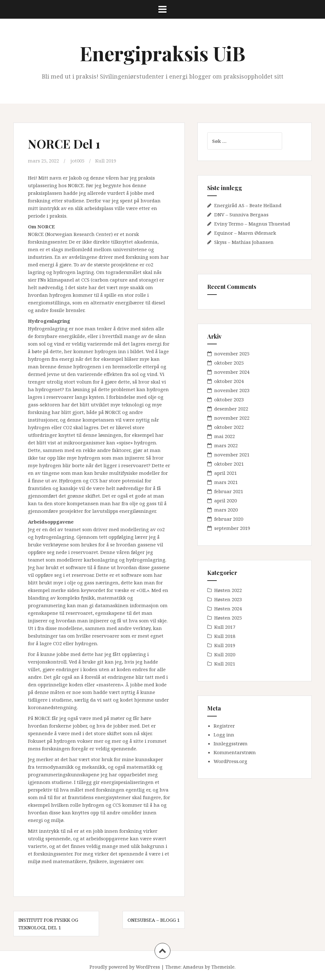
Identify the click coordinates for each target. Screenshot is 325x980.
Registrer (224, 726)
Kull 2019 (106, 161)
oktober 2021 (229, 464)
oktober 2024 (229, 381)
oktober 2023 (229, 399)
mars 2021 (226, 482)
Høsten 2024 (228, 608)
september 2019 (232, 528)
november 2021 (232, 455)
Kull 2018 (225, 636)
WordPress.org (230, 761)
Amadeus (193, 967)
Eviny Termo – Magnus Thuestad (252, 224)
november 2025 (232, 353)
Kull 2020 (225, 654)
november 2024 (232, 372)
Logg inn (224, 735)
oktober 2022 (229, 427)
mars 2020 (226, 510)
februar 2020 (229, 519)
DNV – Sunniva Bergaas (241, 214)
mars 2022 (226, 445)
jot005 (77, 161)
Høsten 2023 (228, 599)
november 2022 (232, 418)
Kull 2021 (225, 664)
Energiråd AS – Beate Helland (248, 205)
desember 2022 (231, 409)
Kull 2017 (225, 627)
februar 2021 (229, 491)
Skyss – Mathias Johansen (244, 242)
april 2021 (226, 473)
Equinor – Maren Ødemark (245, 233)
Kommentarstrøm (235, 752)
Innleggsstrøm (231, 743)
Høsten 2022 (228, 590)
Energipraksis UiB (162, 53)
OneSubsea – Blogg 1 (154, 920)
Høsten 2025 (228, 618)
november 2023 (232, 390)
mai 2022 (225, 436)
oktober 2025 (229, 363)
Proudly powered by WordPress (125, 967)
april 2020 (226, 500)
